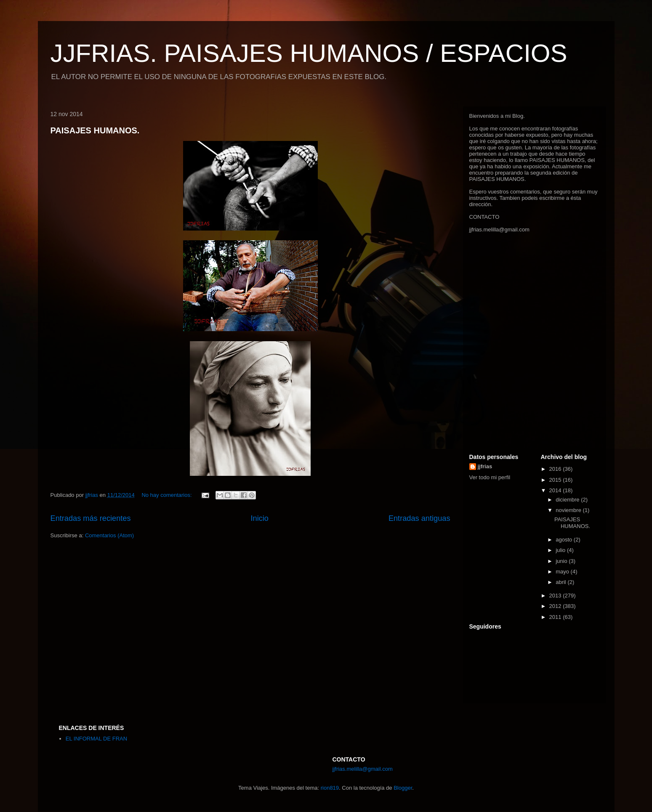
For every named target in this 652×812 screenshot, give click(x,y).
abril (562, 582)
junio (562, 561)
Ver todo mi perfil (490, 477)
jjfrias (485, 466)
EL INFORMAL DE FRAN (96, 739)
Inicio (259, 518)
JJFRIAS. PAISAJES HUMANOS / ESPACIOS (309, 53)
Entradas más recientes (91, 518)
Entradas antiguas (419, 518)
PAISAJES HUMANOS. (95, 130)
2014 (556, 490)
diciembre (568, 500)
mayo (563, 572)
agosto (565, 540)
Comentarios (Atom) (109, 535)
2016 (556, 469)
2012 (556, 606)
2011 (556, 617)
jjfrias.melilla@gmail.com (499, 230)
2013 (556, 596)
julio (561, 550)
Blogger (403, 788)
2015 (556, 480)
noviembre (569, 510)
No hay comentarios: (167, 495)
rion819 (330, 788)
